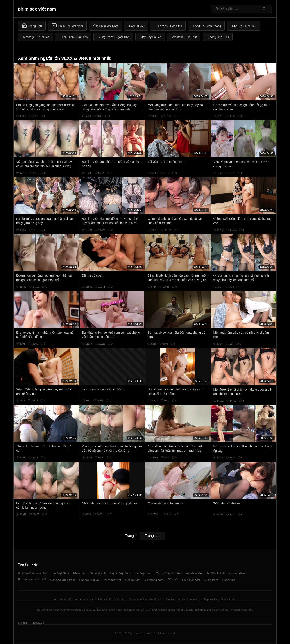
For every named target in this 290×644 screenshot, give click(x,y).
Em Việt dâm (143, 573)
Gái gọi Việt (133, 580)
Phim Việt (79, 573)
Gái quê (173, 579)
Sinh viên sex (215, 573)
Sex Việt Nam (60, 573)
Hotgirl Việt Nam (120, 573)
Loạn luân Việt (191, 580)
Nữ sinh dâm (237, 573)
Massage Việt (112, 580)
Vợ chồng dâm (154, 580)
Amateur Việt (194, 573)
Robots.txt (38, 623)
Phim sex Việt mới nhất (33, 573)
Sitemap (23, 623)
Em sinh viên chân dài (32, 579)
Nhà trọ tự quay (89, 580)
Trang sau (153, 536)
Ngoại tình (229, 580)
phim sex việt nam (37, 9)
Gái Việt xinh (98, 573)
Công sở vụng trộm (63, 580)
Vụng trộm (211, 580)
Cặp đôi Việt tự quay (169, 573)
